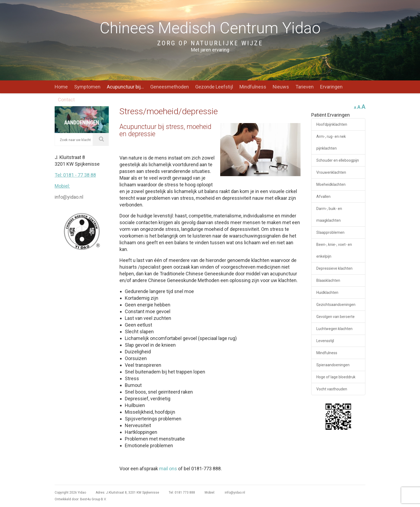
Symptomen (87, 87)
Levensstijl (325, 341)
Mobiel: (62, 186)
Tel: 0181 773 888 (182, 493)
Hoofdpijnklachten (332, 124)
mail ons (168, 469)
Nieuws (281, 87)
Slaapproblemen (330, 232)
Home (61, 87)
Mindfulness (253, 87)
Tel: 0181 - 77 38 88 (75, 175)
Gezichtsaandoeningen (336, 305)
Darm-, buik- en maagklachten (329, 214)
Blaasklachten (328, 280)
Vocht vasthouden (332, 389)
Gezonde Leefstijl (214, 87)
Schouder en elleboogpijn (338, 160)
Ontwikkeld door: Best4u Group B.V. (81, 499)
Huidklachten (327, 293)
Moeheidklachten (331, 184)
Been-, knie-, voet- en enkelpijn (334, 250)
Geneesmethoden (170, 87)
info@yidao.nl (69, 197)
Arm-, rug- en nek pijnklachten (331, 142)
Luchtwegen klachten (334, 329)
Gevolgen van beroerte (335, 317)
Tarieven (305, 87)
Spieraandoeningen (333, 365)
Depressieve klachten (334, 268)
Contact (66, 100)
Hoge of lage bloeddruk (336, 377)
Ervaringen (331, 87)
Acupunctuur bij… (125, 87)
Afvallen (323, 197)
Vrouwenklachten (331, 172)
